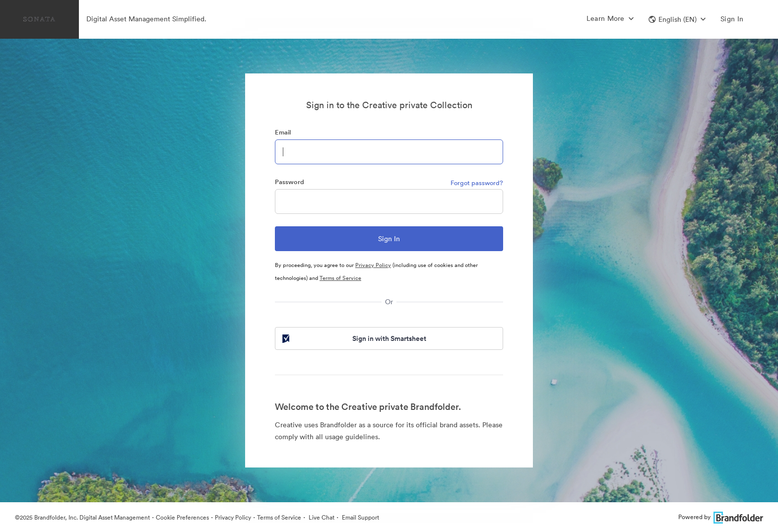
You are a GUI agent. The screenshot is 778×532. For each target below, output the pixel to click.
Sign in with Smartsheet (353, 338)
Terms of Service (340, 278)
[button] (677, 19)
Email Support (360, 517)
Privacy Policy (373, 265)
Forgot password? (477, 183)
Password (290, 182)
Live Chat (321, 517)
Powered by (721, 517)
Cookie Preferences (182, 517)
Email (283, 132)
